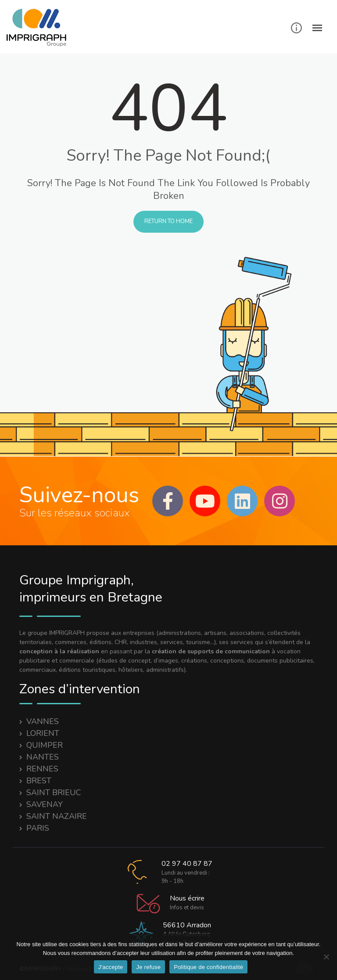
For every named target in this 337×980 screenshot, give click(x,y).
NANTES (43, 757)
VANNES (43, 721)
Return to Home (168, 221)
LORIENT (43, 733)
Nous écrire (187, 898)
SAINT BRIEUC (54, 793)
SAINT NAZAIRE (57, 816)
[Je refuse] (326, 957)
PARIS (38, 828)
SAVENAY (45, 804)
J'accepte (111, 967)
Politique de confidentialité (208, 967)
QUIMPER (45, 745)
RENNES (42, 769)
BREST (39, 781)
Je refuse (148, 967)
